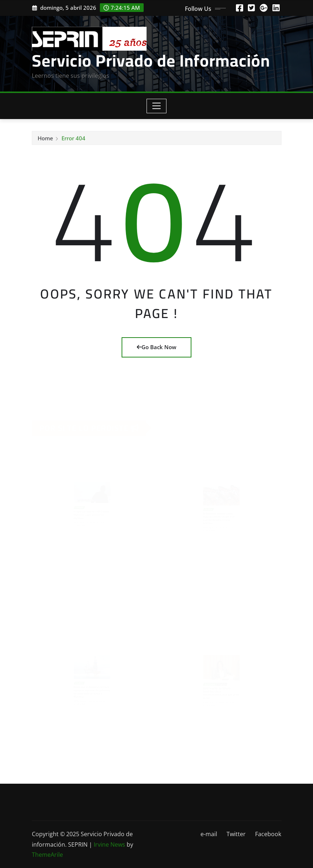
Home (45, 140)
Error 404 (73, 140)
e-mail (209, 834)
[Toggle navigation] (156, 106)
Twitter (236, 834)
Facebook (268, 834)
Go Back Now (156, 347)
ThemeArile (47, 855)
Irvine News (109, 844)
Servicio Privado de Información (151, 60)
